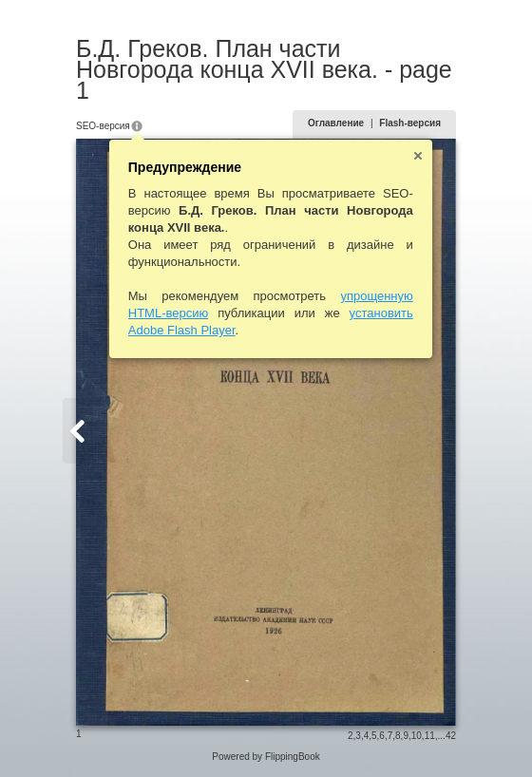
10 (417, 736)
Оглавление (336, 123)
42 (451, 736)
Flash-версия (410, 123)
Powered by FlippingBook (266, 757)
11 (430, 736)
